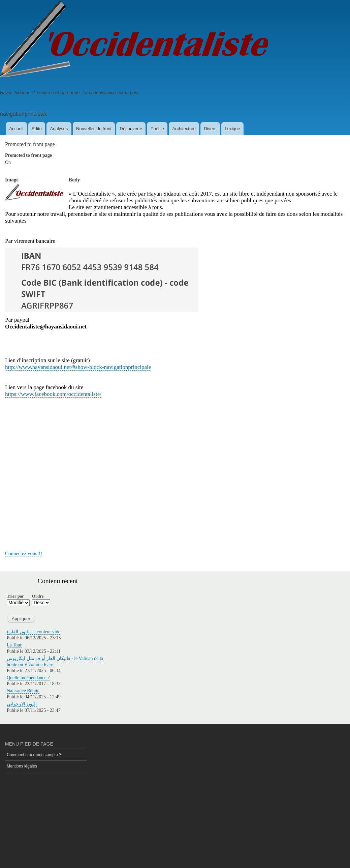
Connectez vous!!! (24, 553)
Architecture (184, 129)
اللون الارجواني (22, 704)
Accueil (16, 129)
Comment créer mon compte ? (34, 755)
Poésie (157, 129)
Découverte (131, 129)
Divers (210, 129)
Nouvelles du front (94, 129)
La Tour (14, 645)
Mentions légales (22, 766)
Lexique (232, 129)
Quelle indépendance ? (28, 678)
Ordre (38, 596)
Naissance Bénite (23, 691)
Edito (37, 129)
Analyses (59, 129)
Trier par (15, 596)
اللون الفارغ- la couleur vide (34, 632)
